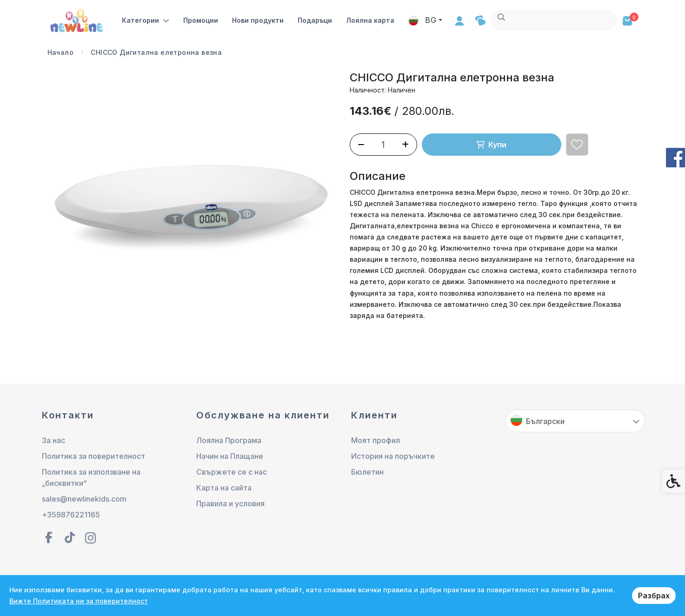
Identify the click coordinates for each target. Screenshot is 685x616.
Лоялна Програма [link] (229, 440)
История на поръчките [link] (393, 456)
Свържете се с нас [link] (232, 472)
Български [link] (545, 421)
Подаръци (315, 20)
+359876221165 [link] (71, 515)
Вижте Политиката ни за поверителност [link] (79, 601)
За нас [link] (53, 440)
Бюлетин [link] (367, 472)
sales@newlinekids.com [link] (84, 499)
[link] (78, 20)
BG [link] (548, 20)
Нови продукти (258, 20)
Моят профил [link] (376, 440)
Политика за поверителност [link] (93, 456)
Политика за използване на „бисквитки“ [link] (91, 477)
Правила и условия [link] (230, 503)
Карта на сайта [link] (224, 488)
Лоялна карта (371, 20)
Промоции (201, 20)
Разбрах (654, 596)
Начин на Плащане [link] (230, 456)
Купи (491, 145)
